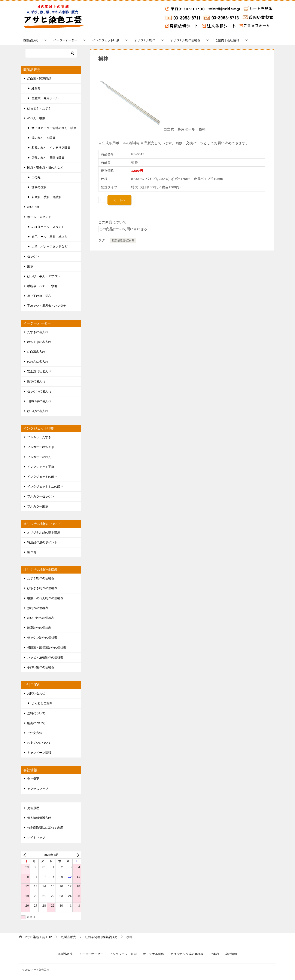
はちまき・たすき (39, 108)
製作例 (32, 552)
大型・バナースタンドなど (49, 246)
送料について (36, 713)
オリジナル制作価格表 (185, 40)
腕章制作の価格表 (39, 628)
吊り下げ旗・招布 (39, 296)
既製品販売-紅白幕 (123, 240)
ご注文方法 (35, 733)
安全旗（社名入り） (41, 371)
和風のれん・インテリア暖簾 (51, 148)
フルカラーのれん (39, 457)
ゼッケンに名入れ (39, 391)
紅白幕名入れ (36, 352)
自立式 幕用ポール (45, 98)
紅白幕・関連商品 (39, 79)
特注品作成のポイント (42, 542)
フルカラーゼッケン (41, 496)
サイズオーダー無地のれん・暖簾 (54, 128)
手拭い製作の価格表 (41, 667)
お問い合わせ (36, 693)
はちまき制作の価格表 (42, 588)
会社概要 (33, 779)
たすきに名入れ (38, 332)
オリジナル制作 (145, 40)
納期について (36, 723)
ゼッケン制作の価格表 (42, 638)
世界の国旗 (39, 187)
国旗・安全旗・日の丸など (45, 168)
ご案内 (214, 954)
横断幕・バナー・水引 (42, 286)
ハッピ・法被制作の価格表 (45, 657)
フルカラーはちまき (41, 447)
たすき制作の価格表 (41, 578)
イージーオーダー (65, 40)
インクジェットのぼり (42, 477)
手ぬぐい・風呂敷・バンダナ (47, 306)
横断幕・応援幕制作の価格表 (47, 648)
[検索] (51, 53)
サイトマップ (36, 838)
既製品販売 (31, 40)
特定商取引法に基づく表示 (45, 828)
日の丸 (36, 177)
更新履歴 (33, 808)
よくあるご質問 (42, 703)
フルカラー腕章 (38, 506)
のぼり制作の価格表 (41, 618)
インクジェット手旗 (41, 467)
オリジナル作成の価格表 (187, 954)
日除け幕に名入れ (39, 401)
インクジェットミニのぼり (45, 486)
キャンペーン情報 (39, 753)
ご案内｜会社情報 (227, 40)
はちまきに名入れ (39, 342)
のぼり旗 (33, 207)
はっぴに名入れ (38, 411)
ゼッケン (33, 256)
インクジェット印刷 (106, 40)
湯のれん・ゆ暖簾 (43, 138)
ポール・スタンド (39, 217)
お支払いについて (39, 743)
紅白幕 (36, 88)
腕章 (30, 266)
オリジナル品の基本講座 (44, 532)
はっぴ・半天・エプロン (44, 276)
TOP (38, 937)
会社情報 (231, 954)
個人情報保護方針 (39, 818)
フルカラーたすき (39, 437)
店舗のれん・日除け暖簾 (48, 158)
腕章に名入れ (36, 381)
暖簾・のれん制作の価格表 (45, 598)
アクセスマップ (38, 789)
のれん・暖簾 (36, 118)
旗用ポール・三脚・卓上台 (49, 237)
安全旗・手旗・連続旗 (46, 197)
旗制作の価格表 (38, 608)
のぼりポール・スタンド (48, 227)
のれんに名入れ (38, 362)
